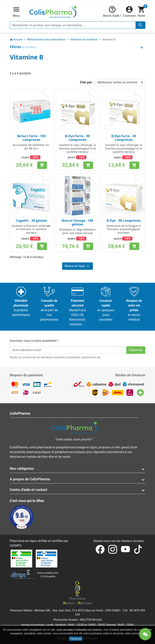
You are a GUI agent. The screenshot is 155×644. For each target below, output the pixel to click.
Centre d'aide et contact (29, 490)
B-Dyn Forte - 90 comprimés (77, 138)
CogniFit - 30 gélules (31, 221)
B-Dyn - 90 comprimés (124, 221)
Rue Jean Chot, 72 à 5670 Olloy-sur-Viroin (78, 610)
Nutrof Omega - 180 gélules (77, 222)
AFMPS (16, 546)
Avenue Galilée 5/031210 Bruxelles (48, 575)
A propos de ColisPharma (30, 479)
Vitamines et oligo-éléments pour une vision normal (77, 231)
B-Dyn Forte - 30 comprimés (124, 138)
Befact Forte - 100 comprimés (31, 138)
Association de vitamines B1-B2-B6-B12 (31, 147)
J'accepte (76, 639)
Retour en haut (78, 266)
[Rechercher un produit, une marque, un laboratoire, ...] (78, 25)
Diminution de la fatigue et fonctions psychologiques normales (124, 229)
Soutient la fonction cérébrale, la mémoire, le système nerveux (31, 229)
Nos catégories (22, 468)
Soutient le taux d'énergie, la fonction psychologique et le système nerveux (77, 148)
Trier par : (87, 82)
